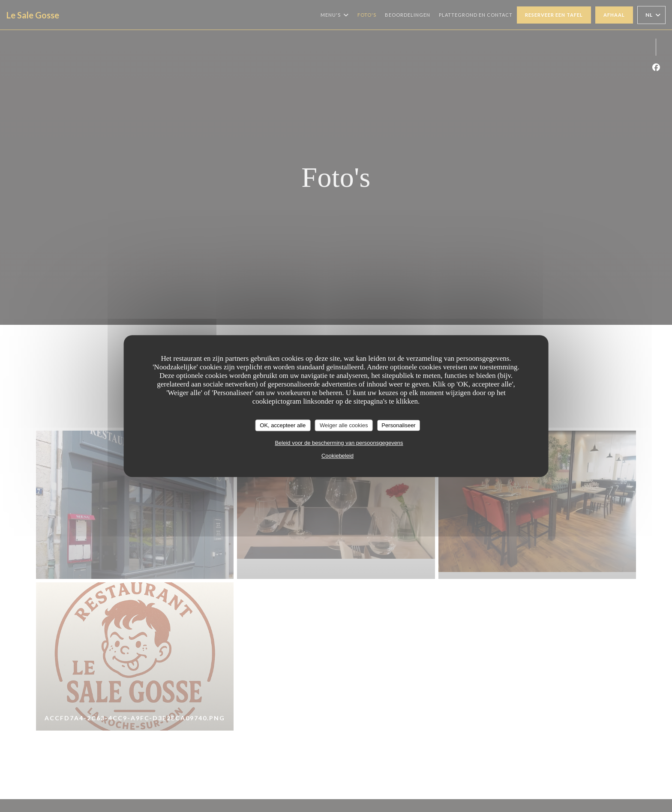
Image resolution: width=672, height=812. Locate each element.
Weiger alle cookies (344, 425)
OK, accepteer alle (283, 425)
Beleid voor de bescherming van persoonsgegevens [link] (339, 443)
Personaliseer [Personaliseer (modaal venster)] (399, 425)
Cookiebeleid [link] (337, 456)
